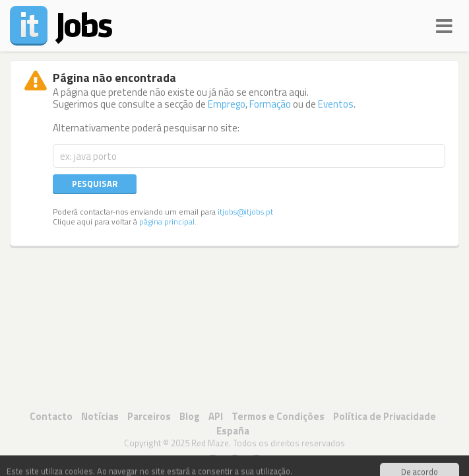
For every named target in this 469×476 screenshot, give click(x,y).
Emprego (227, 104)
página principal (167, 222)
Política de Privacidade (385, 416)
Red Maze (210, 443)
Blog (190, 416)
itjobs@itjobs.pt (245, 212)
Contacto (51, 416)
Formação (270, 104)
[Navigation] (444, 24)
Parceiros (149, 416)
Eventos (336, 104)
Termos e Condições (278, 416)
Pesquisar (95, 184)
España (233, 431)
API (216, 416)
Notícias (100, 416)
